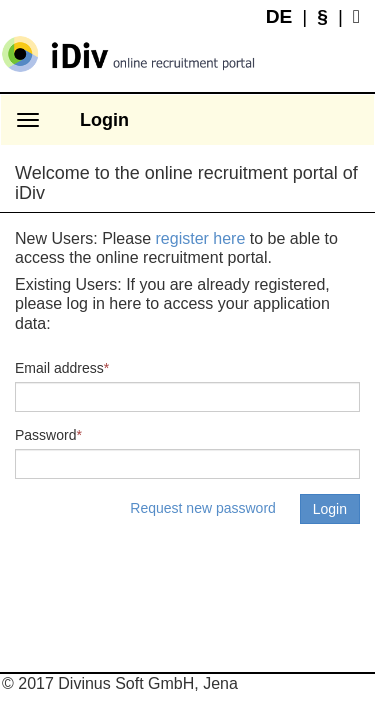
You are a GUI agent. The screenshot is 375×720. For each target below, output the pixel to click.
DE (279, 16)
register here (201, 238)
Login (104, 120)
